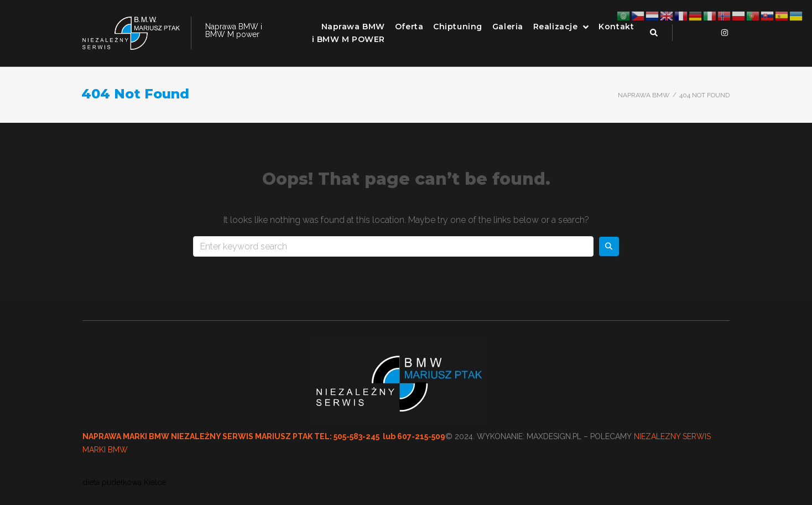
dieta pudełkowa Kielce (124, 482)
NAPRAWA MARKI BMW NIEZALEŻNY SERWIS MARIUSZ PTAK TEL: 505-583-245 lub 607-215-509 (264, 436)
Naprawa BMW (644, 95)
